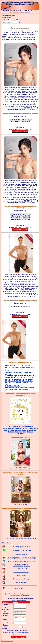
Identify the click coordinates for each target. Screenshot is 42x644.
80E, (15, 379)
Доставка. (5, 9)
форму (14, 600)
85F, (32, 379)
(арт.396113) (20, 216)
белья (15, 566)
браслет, (22, 389)
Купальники (23, 504)
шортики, (8, 374)
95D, (26, 381)
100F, (17, 383)
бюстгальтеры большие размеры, (15, 367)
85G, (6, 381)
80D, (12, 379)
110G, (7, 384)
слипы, (21, 372)
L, (11, 386)
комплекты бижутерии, (20, 388)
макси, (31, 372)
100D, (10, 383)
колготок (20, 566)
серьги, (11, 389)
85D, (26, 379)
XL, (13, 386)
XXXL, (18, 386)
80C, (9, 379)
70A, (13, 377)
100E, (13, 383)
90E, (15, 381)
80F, (18, 379)
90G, (20, 381)
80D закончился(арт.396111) (20, 214)
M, (9, 386)
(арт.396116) (20, 220)
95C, (23, 381)
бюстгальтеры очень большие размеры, (20, 368)
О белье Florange (7, 543)
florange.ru (28, 13)
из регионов (25, 596)
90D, (12, 381)
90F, (18, 381)
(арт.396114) (20, 218)
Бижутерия (33, 538)
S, (8, 386)
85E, (29, 379)
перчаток (27, 566)
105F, (23, 383)
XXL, (15, 386)
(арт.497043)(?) (20, 121)
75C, (24, 377)
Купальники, (23, 467)
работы (14, 633)
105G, (27, 383)
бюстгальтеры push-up (27, 369)
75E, (30, 377)
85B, (20, 379)
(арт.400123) (20, 307)
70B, (16, 377)
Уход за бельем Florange (21, 579)
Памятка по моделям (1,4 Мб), (19, 538)
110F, (30, 383)
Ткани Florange (21, 575)
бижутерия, (31, 388)
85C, (23, 379)
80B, (6, 379)
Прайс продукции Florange (21, 547)
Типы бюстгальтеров (21, 569)
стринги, (26, 372)
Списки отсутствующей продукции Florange (21, 558)
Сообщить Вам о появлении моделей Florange (21, 561)
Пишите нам (19, 588)
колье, (7, 389)
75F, (32, 377)
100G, (20, 383)
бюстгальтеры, (25, 366)
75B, (21, 377)
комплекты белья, (15, 366)
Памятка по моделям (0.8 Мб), (20, 469)
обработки (21, 633)
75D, (27, 377)
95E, (29, 381)
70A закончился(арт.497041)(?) (20, 120)
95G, (6, 383)
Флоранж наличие (21, 554)
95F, (32, 381)
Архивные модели (21, 583)
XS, (6, 386)
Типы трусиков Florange (21, 572)
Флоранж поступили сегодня (21, 550)
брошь (26, 389)
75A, (18, 377)
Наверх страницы (7, 642)
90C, (9, 381)
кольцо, (16, 389)
